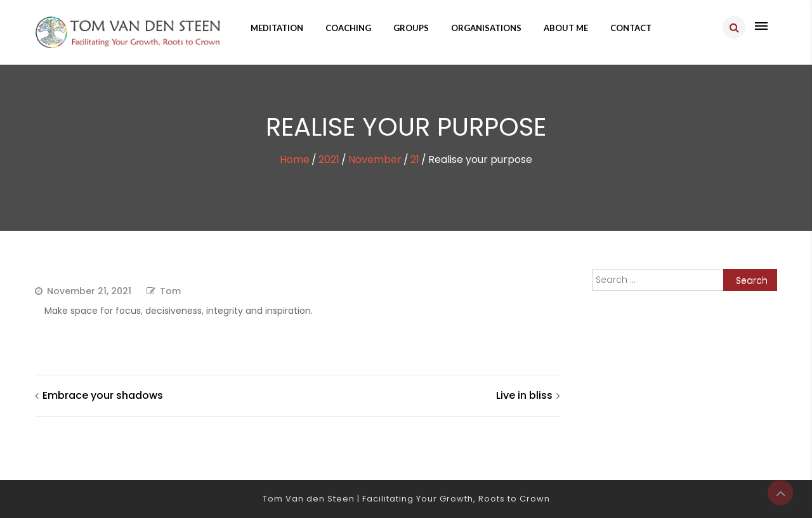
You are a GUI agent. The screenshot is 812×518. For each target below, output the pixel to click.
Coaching (348, 28)
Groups (411, 28)
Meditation (277, 28)
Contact (631, 28)
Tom (170, 291)
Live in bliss (524, 395)
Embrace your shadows (103, 395)
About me (566, 28)
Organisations (486, 28)
